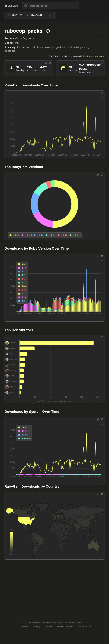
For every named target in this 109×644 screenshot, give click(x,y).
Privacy (37, 627)
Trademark (24, 627)
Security (49, 627)
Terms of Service (65, 627)
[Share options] (46, 63)
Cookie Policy (84, 627)
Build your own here (93, 56)
